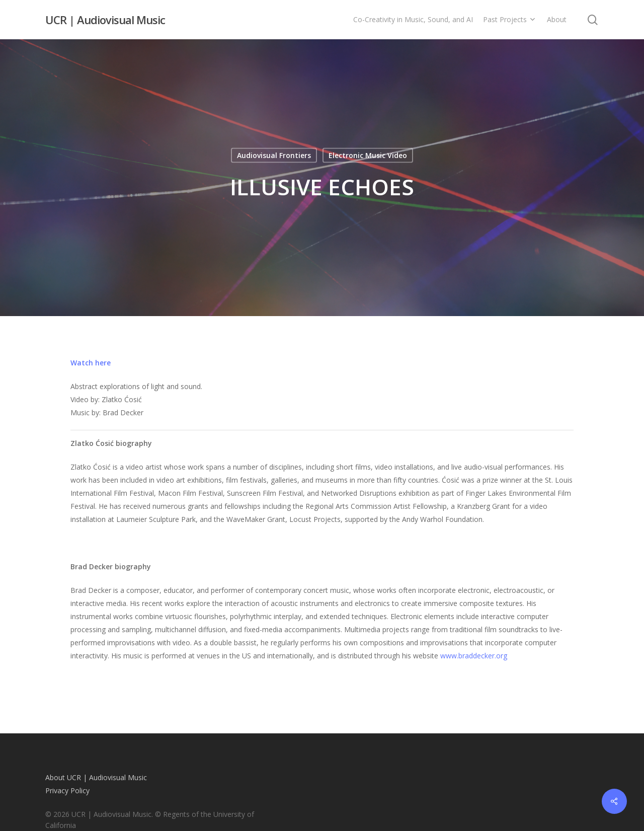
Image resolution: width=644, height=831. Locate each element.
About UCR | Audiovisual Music (96, 777)
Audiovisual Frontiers (274, 155)
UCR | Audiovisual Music (105, 20)
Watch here (91, 363)
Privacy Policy (67, 790)
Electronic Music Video (368, 155)
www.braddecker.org (474, 656)
